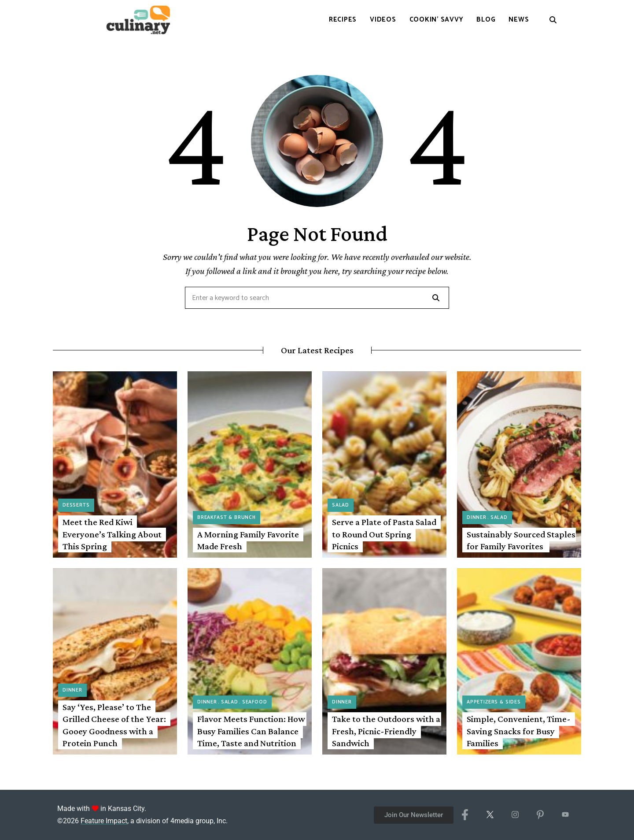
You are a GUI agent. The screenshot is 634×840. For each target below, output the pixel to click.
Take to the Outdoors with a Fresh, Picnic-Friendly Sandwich (386, 731)
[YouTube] (565, 815)
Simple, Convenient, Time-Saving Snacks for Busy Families (519, 731)
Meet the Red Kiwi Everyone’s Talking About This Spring (112, 534)
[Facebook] (465, 815)
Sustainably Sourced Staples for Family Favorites (521, 540)
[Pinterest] (540, 815)
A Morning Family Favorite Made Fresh (248, 540)
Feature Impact (104, 821)
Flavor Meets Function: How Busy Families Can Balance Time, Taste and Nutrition (251, 731)
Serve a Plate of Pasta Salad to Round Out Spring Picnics (384, 534)
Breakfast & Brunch (227, 518)
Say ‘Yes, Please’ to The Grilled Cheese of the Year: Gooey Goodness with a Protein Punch (114, 725)
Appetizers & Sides (494, 702)
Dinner (477, 518)
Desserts (76, 505)
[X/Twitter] (490, 815)
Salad (341, 505)
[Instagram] (515, 815)
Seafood (255, 702)
